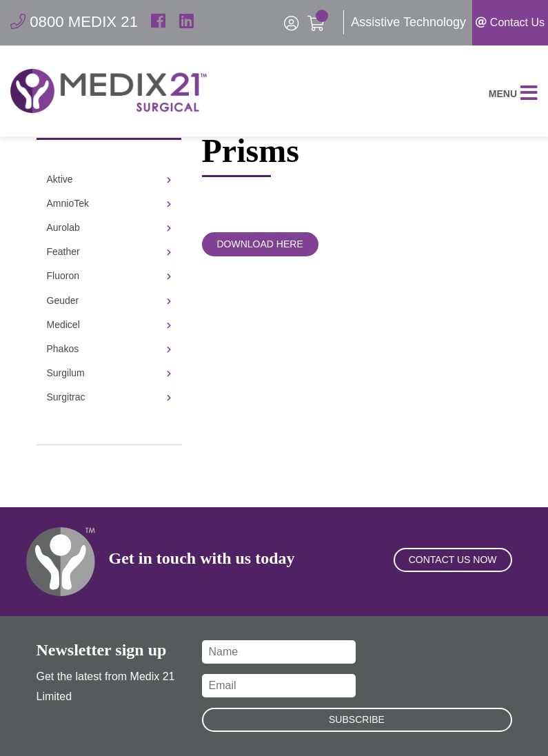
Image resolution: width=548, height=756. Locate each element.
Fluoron (109, 276)
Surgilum (109, 373)
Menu (513, 101)
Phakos (109, 349)
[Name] (279, 652)
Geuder (109, 300)
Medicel (109, 325)
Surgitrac (109, 397)
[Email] (279, 686)
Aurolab (109, 227)
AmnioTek (109, 203)
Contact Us (510, 22)
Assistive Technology (408, 22)
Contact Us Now (453, 577)
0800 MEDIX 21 (79, 22)
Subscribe (357, 719)
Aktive (109, 179)
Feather (109, 252)
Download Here (260, 244)
